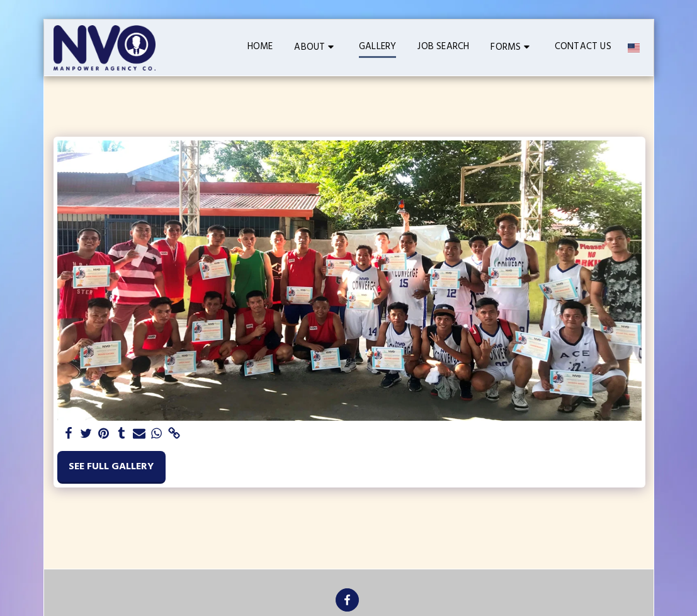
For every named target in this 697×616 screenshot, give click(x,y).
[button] (316, 48)
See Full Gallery (111, 467)
